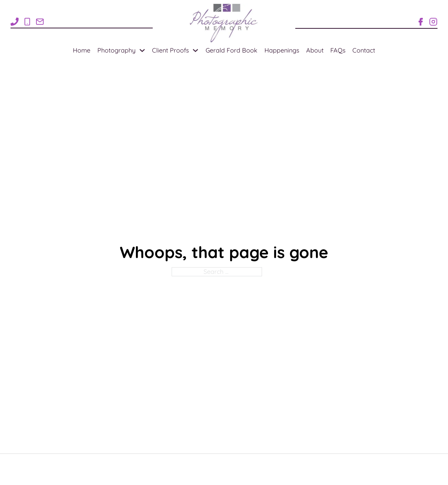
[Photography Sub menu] (142, 50)
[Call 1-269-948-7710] (15, 22)
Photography (116, 50)
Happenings (282, 50)
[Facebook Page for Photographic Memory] (421, 22)
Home (82, 50)
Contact (364, 50)
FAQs (338, 50)
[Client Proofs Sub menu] (195, 50)
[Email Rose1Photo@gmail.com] (40, 22)
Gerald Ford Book (232, 50)
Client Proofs (170, 50)
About (315, 50)
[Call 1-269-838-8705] (27, 22)
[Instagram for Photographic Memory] (433, 22)
